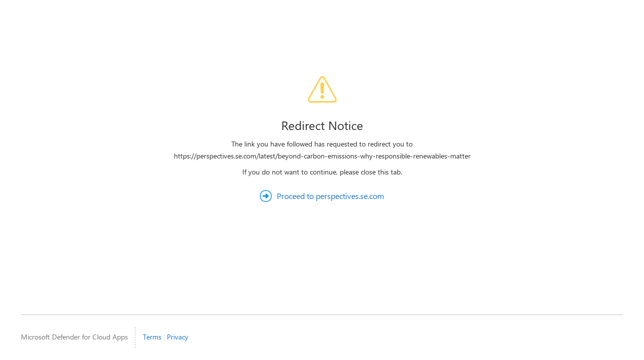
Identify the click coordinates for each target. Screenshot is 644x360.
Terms (152, 337)
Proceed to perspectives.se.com (330, 196)
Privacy (178, 337)
